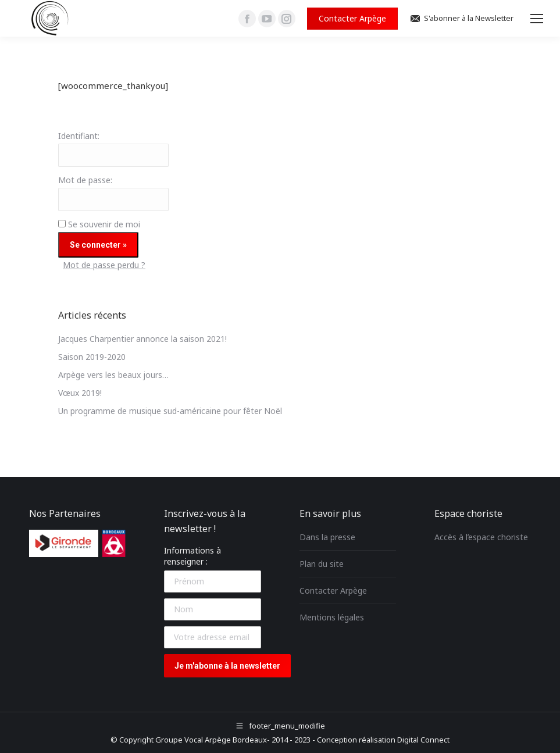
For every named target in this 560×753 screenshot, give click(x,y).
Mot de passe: (85, 180)
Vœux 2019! (80, 393)
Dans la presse (327, 537)
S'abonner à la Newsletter (461, 18)
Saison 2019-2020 (92, 357)
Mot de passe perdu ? (104, 265)
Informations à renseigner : (192, 556)
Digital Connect (423, 740)
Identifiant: (79, 136)
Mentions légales (332, 617)
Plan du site (322, 564)
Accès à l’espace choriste (481, 537)
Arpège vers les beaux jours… (113, 375)
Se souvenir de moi (104, 224)
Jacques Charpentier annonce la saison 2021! (142, 339)
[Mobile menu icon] (537, 19)
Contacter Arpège (333, 590)
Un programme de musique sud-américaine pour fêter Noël (170, 411)
